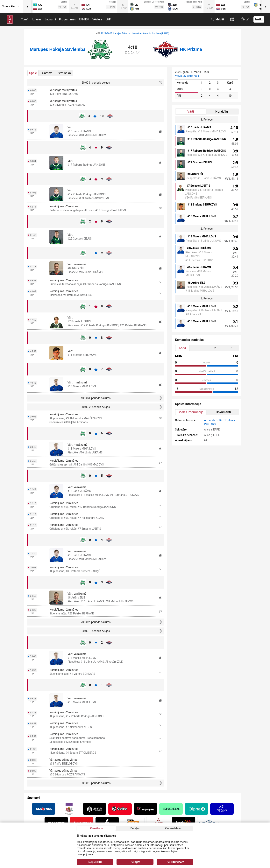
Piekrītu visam (175, 862)
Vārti (191, 112)
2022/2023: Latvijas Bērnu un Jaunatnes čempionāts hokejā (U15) (135, 33)
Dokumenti (223, 412)
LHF (108, 19)
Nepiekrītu (95, 862)
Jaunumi (50, 19)
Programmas (67, 19)
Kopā (183, 348)
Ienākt (259, 19)
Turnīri (25, 19)
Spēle (33, 73)
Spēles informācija (191, 412)
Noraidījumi (223, 112)
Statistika (64, 73)
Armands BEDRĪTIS (216, 420)
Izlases (37, 19)
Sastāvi (47, 73)
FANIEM (84, 19)
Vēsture (97, 19)
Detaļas (135, 828)
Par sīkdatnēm (174, 828)
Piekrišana (96, 828)
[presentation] (27, 7)
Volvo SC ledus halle (187, 76)
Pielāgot (135, 862)
